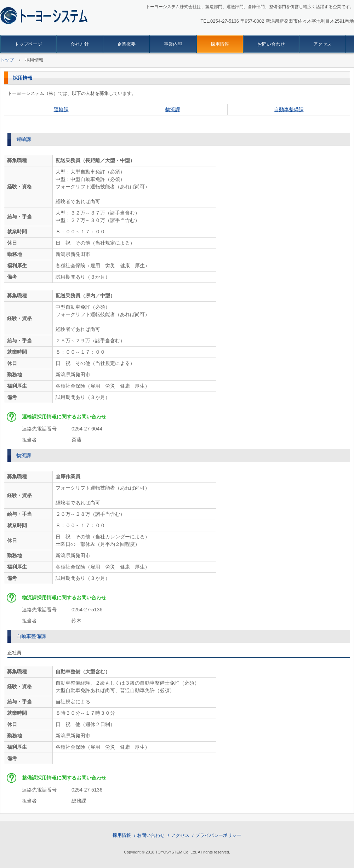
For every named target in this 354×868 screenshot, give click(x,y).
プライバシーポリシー (218, 835)
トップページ (28, 44)
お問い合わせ (271, 44)
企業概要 (126, 44)
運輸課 (61, 109)
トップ (7, 60)
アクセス (322, 44)
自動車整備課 (289, 109)
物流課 (173, 109)
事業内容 (173, 44)
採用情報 (220, 44)
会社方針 (80, 44)
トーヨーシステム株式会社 (48, 16)
